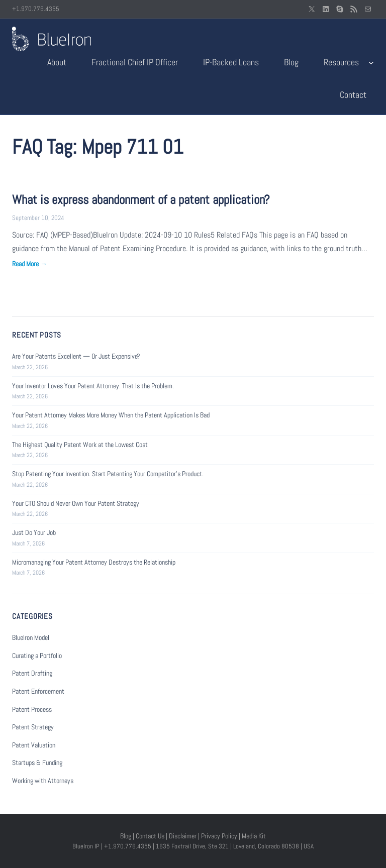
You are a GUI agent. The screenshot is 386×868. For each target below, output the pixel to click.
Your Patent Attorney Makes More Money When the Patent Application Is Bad (111, 415)
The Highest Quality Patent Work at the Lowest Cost (80, 445)
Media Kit (254, 836)
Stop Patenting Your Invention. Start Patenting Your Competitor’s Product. (108, 474)
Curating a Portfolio (37, 656)
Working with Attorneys (43, 781)
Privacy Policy (219, 836)
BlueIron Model (31, 637)
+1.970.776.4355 (36, 9)
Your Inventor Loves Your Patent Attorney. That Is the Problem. (93, 386)
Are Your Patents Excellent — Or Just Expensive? (76, 356)
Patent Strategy (33, 727)
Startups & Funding (37, 763)
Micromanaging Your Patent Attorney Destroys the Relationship (94, 562)
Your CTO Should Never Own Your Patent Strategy (76, 503)
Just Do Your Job (34, 532)
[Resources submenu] (371, 63)
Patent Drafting (32, 673)
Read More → (30, 264)
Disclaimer (183, 836)
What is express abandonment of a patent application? (141, 200)
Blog (126, 836)
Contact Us (150, 836)
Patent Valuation (34, 745)
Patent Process (32, 709)
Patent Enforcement (38, 691)
